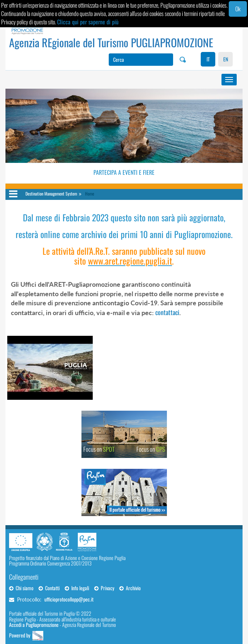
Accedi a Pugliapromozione (34, 625)
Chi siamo (21, 588)
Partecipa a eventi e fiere (124, 172)
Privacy (104, 588)
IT (208, 59)
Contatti (49, 588)
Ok (238, 9)
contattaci (167, 312)
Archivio (130, 588)
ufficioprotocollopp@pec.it (69, 599)
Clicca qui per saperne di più (88, 22)
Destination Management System (51, 194)
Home (90, 194)
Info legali (77, 588)
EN (226, 59)
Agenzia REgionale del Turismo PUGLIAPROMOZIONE (111, 42)
